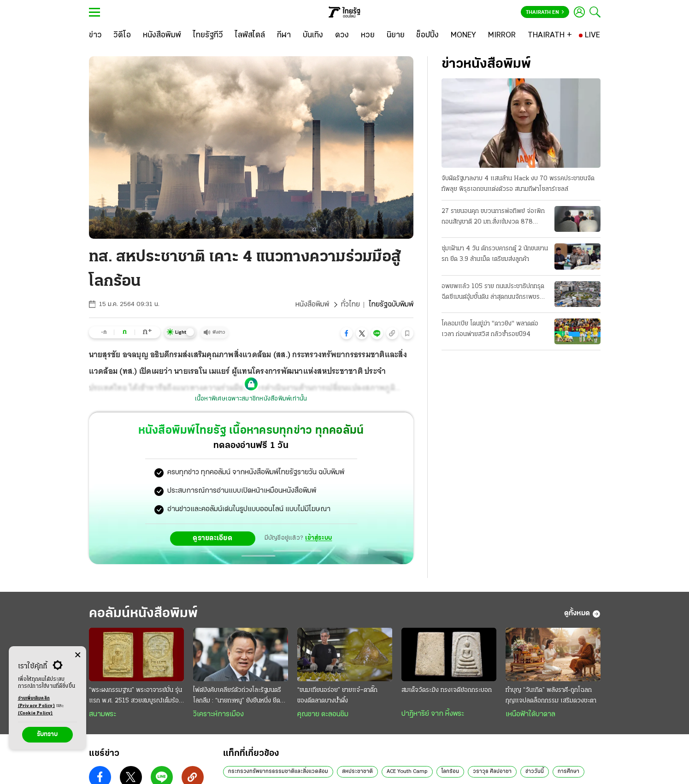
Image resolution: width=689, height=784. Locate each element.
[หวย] (368, 35)
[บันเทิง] (313, 35)
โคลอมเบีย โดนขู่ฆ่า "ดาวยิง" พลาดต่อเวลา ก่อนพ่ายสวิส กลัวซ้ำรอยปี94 (490, 329)
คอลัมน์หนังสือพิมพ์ (143, 614)
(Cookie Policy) (35, 713)
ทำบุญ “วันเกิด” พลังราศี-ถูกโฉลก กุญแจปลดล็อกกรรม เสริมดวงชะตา (551, 696)
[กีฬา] (284, 35)
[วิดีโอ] (122, 35)
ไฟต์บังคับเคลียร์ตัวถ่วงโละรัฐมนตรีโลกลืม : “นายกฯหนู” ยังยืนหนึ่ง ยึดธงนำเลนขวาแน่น (240, 696)
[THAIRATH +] (550, 35)
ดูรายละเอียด (212, 538)
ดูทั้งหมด (582, 614)
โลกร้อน (450, 772)
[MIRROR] (502, 35)
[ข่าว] (95, 35)
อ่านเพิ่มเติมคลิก (36, 703)
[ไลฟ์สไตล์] (250, 35)
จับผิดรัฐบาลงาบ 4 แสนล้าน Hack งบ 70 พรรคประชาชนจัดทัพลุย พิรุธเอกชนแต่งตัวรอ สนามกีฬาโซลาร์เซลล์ (518, 184)
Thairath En (545, 12)
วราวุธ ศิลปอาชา (492, 772)
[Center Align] (78, 655)
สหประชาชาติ (357, 772)
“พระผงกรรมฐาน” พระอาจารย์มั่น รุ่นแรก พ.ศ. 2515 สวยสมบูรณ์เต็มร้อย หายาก (136, 696)
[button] (347, 333)
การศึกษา (568, 772)
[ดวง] (342, 35)
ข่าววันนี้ (535, 772)
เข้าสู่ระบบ (318, 538)
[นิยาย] (396, 35)
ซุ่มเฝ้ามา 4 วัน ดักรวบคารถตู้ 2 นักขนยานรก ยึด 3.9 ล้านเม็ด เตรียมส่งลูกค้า (495, 254)
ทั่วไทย (350, 305)
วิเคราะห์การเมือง (218, 714)
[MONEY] (463, 35)
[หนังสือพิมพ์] (162, 35)
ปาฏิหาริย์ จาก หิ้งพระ (433, 714)
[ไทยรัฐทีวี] (208, 35)
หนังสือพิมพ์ (312, 305)
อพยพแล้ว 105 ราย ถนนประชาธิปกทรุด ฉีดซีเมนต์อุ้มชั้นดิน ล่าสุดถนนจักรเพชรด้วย (493, 293)
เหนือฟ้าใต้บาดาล (530, 714)
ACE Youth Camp (407, 772)
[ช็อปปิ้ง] (427, 35)
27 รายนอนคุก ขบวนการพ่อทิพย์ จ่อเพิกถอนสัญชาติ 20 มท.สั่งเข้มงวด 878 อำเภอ (493, 218)
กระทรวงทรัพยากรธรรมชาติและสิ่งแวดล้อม (278, 772)
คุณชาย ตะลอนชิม (323, 714)
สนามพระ (103, 714)
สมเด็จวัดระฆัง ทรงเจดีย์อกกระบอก (447, 690)
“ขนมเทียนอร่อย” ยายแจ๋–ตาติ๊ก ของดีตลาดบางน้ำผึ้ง (337, 696)
